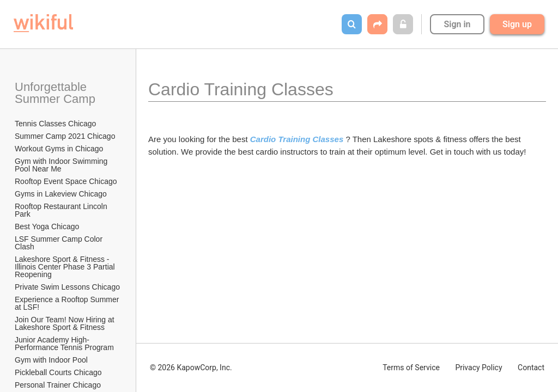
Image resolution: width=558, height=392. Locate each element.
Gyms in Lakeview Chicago (61, 194)
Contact (531, 367)
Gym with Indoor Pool (51, 360)
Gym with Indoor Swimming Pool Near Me (62, 165)
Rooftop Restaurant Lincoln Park (62, 210)
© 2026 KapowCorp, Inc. (191, 367)
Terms (411, 367)
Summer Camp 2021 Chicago (65, 136)
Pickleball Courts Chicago (58, 372)
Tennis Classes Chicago (55, 124)
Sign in (457, 24)
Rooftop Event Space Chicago (66, 181)
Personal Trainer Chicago (58, 385)
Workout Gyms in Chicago (59, 149)
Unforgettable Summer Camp (55, 93)
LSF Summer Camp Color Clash (60, 243)
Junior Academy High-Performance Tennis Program (64, 344)
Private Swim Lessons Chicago (67, 287)
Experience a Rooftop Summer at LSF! (68, 303)
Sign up (517, 24)
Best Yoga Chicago (47, 226)
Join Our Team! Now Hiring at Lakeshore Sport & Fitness (65, 323)
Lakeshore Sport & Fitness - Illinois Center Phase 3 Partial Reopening (66, 267)
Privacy (478, 367)
